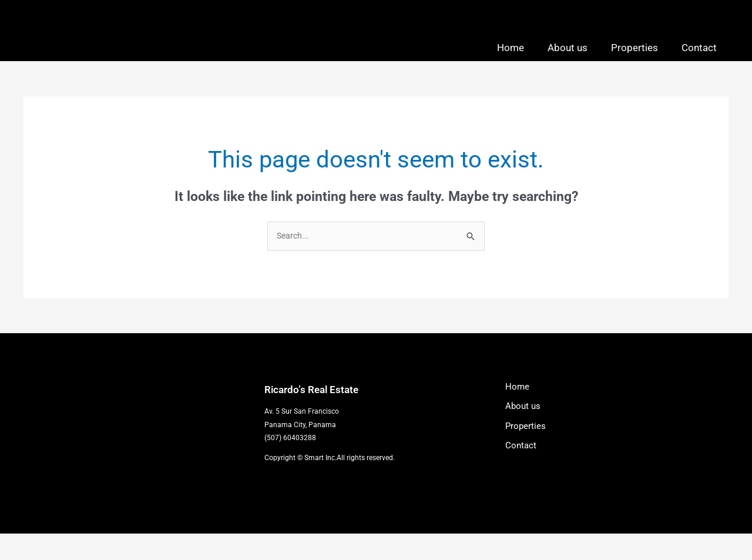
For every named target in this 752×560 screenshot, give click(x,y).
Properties (634, 60)
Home (511, 60)
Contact (699, 60)
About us (568, 60)
